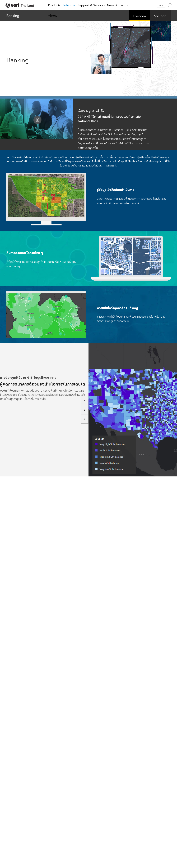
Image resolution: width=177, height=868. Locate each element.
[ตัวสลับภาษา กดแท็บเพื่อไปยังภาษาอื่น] (159, 5)
